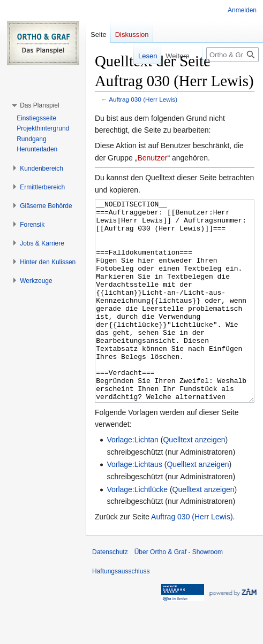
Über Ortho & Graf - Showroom (179, 592)
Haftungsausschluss (121, 611)
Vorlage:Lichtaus (134, 504)
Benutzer (152, 158)
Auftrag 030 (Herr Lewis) (143, 99)
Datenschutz (110, 592)
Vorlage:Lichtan (133, 480)
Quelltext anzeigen (194, 480)
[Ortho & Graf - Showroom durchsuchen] (232, 55)
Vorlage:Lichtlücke (137, 530)
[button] (39, 105)
